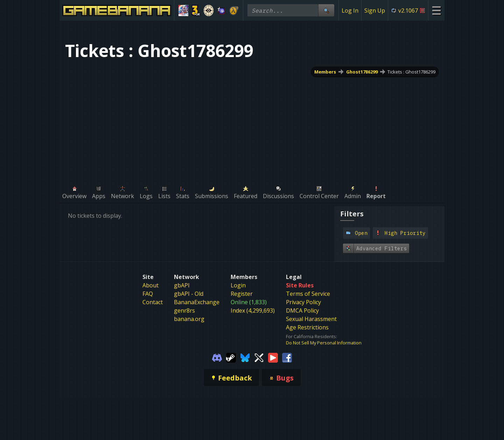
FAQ (148, 294)
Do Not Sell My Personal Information (324, 343)
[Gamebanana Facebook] (287, 357)
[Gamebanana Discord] (217, 357)
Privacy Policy (303, 302)
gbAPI (182, 285)
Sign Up (375, 11)
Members (325, 72)
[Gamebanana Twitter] (259, 357)
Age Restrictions (307, 327)
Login (238, 285)
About (150, 285)
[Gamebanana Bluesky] (245, 357)
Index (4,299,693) (253, 310)
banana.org (189, 319)
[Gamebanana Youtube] (273, 357)
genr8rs (184, 310)
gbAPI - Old (189, 294)
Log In (350, 11)
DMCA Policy (302, 310)
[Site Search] (326, 10)
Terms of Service (308, 294)
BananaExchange (197, 302)
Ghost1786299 (362, 72)
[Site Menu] (436, 10)
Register (242, 294)
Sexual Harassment (311, 319)
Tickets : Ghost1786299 (411, 72)
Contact (153, 302)
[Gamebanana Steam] (231, 357)
